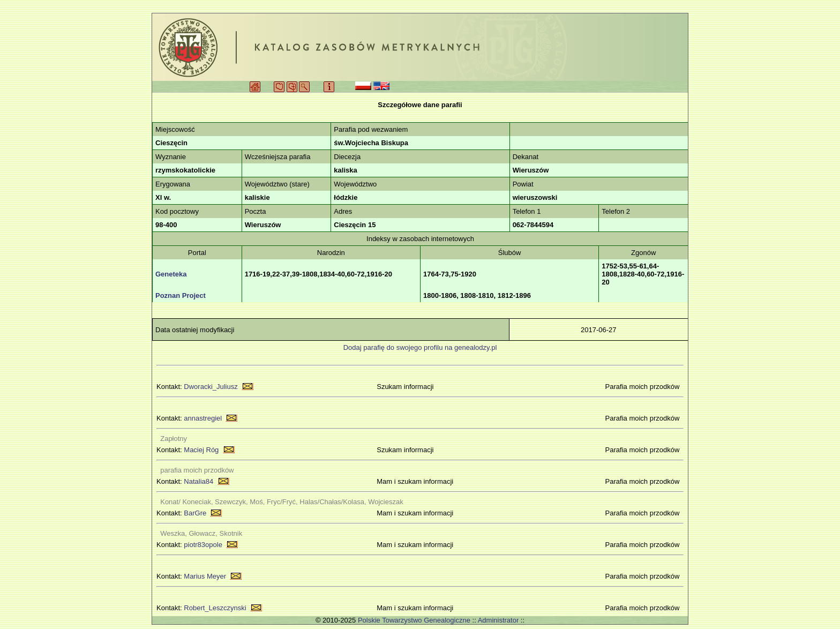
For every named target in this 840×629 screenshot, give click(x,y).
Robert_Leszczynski (215, 608)
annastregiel (203, 418)
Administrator (498, 620)
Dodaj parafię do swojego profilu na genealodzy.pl (420, 347)
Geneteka (171, 274)
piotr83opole (203, 545)
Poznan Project (181, 295)
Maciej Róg (201, 450)
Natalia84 (198, 481)
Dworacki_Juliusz (211, 387)
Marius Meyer (205, 576)
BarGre (195, 513)
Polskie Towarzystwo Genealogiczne (414, 620)
